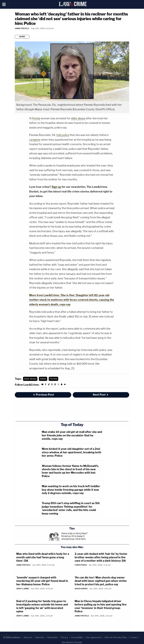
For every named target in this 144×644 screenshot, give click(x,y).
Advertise (40, 637)
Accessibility (77, 637)
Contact (134, 637)
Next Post (101, 395)
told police (63, 135)
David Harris (81, 589)
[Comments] (15, 32)
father (43, 379)
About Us (28, 637)
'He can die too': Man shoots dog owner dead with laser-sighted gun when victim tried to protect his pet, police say (101, 581)
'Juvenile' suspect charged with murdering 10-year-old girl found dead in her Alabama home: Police (42, 581)
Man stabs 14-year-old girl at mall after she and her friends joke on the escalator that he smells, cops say (72, 435)
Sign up (56, 187)
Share (22, 37)
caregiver (35, 140)
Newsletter (53, 637)
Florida (36, 118)
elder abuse (78, 118)
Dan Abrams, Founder (72, 642)
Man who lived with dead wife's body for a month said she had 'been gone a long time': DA (43, 557)
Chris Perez (81, 565)
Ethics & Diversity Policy (116, 637)
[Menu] (4, 4)
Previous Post (43, 395)
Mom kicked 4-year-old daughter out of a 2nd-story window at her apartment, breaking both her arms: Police (71, 452)
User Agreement (94, 637)
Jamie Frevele (22, 28)
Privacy (64, 637)
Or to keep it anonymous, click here (73, 538)
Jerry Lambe (23, 589)
